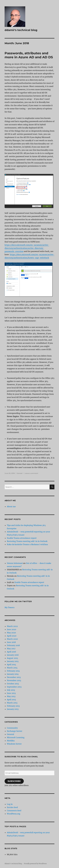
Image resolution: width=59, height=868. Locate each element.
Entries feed (12, 807)
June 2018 (11, 642)
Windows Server (14, 744)
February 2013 (13, 706)
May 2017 (11, 649)
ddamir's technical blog (21, 30)
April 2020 (12, 636)
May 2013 (11, 696)
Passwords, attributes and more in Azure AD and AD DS (29, 55)
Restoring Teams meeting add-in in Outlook (27, 541)
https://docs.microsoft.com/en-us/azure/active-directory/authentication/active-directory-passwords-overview (27, 248)
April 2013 (11, 700)
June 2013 (11, 693)
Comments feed (14, 811)
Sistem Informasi (15, 563)
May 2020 (11, 633)
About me (11, 507)
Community (12, 728)
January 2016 (13, 655)
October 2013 (13, 684)
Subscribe (14, 781)
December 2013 (14, 677)
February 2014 (13, 671)
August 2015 (12, 658)
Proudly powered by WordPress (35, 864)
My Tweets (10, 607)
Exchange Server (15, 731)
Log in (10, 804)
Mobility (11, 741)
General (20, 473)
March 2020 (12, 639)
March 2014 (12, 668)
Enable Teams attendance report (22, 538)
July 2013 (11, 690)
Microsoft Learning (16, 737)
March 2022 (12, 626)
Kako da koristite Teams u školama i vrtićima (27, 544)
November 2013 (14, 680)
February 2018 (13, 645)
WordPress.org (14, 814)
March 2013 (12, 703)
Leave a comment (31, 473)
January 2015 (13, 661)
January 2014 (13, 674)
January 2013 (13, 709)
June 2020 (11, 629)
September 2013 (14, 687)
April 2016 (11, 652)
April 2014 (11, 664)
